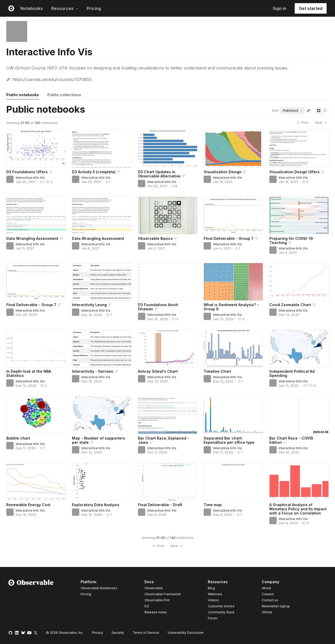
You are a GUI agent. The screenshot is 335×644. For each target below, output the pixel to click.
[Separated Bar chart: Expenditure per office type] (233, 415)
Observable (154, 588)
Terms (146, 633)
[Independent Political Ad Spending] (299, 349)
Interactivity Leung (89, 305)
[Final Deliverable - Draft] (168, 482)
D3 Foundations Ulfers (27, 172)
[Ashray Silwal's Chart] (168, 349)
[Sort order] (309, 111)
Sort (275, 110)
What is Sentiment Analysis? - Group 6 (231, 307)
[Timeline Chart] (233, 349)
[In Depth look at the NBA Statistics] (36, 349)
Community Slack (221, 612)
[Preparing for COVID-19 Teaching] (299, 215)
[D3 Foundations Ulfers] (36, 149)
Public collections (64, 95)
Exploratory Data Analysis (96, 505)
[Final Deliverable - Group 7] (233, 215)
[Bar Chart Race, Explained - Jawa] (168, 415)
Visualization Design (223, 172)
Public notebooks (23, 95)
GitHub (267, 612)
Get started (311, 8)
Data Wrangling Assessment (32, 238)
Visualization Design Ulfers (294, 172)
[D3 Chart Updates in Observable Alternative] (168, 149)
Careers (268, 594)
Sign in (280, 8)
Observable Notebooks (99, 588)
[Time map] (233, 482)
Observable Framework (163, 594)
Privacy (97, 633)
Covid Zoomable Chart (290, 305)
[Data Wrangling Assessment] (36, 215)
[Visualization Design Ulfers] (299, 149)
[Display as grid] (319, 111)
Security (118, 633)
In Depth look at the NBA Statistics (29, 373)
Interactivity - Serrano (93, 371)
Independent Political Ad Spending (292, 373)
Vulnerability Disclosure (186, 633)
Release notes (156, 612)
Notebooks (32, 8)
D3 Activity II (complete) (94, 172)
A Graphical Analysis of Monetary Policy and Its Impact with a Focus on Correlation (298, 509)
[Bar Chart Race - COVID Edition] (299, 415)
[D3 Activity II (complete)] (102, 149)
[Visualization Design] (233, 149)
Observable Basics (155, 238)
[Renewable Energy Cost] (36, 482)
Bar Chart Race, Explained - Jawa (164, 440)
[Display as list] (325, 111)
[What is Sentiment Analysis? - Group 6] (233, 282)
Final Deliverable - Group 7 (229, 238)
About (266, 588)
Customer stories (221, 606)
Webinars (215, 594)
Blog (211, 588)
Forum (213, 618)
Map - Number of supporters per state (99, 440)
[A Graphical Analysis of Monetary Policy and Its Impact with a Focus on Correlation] (299, 482)
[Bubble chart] (36, 415)
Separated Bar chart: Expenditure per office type (229, 440)
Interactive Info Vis (30, 178)
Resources (65, 8)
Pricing (94, 8)
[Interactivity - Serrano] (102, 349)
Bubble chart (18, 438)
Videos (213, 600)
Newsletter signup (276, 606)
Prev (303, 123)
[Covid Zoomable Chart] (299, 282)
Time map (213, 505)
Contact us (270, 600)
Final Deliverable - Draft (160, 505)
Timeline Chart (217, 371)
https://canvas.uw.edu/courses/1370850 (52, 79)
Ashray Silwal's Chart (158, 371)
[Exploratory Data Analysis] (102, 482)
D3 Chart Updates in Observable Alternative (159, 174)
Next (321, 123)
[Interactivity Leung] (102, 282)
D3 (147, 606)
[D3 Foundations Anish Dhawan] (168, 282)
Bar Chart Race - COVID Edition (291, 440)
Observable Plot (157, 600)
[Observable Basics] (168, 215)
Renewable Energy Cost (28, 505)
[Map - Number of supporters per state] (102, 415)
